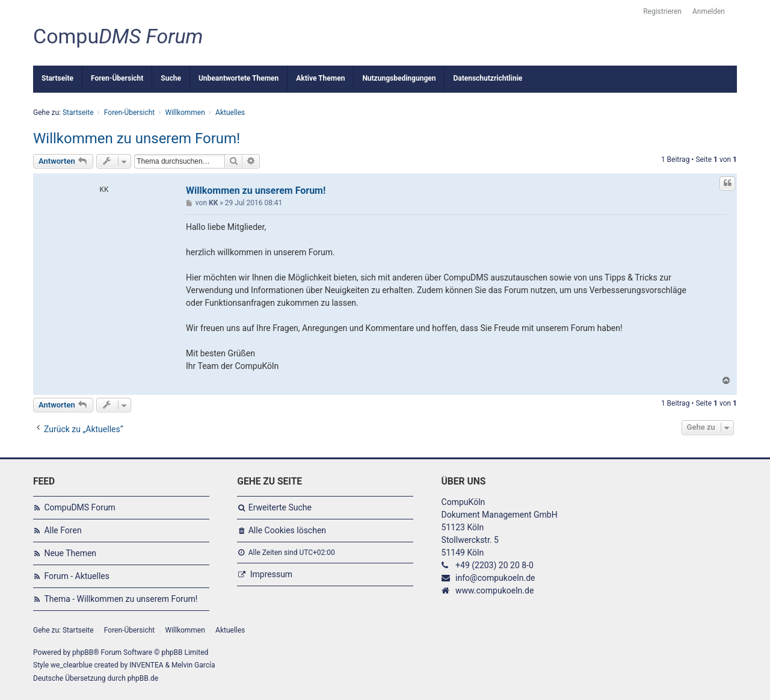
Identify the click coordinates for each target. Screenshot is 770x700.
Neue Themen (70, 553)
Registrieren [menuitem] (662, 11)
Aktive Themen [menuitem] (320, 78)
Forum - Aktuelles (77, 576)
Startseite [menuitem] (57, 78)
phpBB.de (143, 678)
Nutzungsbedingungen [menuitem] (399, 78)
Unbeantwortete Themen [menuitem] (239, 78)
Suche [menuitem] (171, 78)
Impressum (271, 574)
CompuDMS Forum (79, 507)
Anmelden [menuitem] (709, 11)
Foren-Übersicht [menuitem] (117, 78)
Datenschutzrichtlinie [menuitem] (488, 78)
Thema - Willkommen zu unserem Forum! (121, 599)
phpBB (83, 652)
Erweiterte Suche (280, 507)
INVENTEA (146, 665)
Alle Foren (63, 530)
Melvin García (193, 665)
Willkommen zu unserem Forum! (137, 138)
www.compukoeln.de (494, 590)
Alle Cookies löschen (287, 530)
